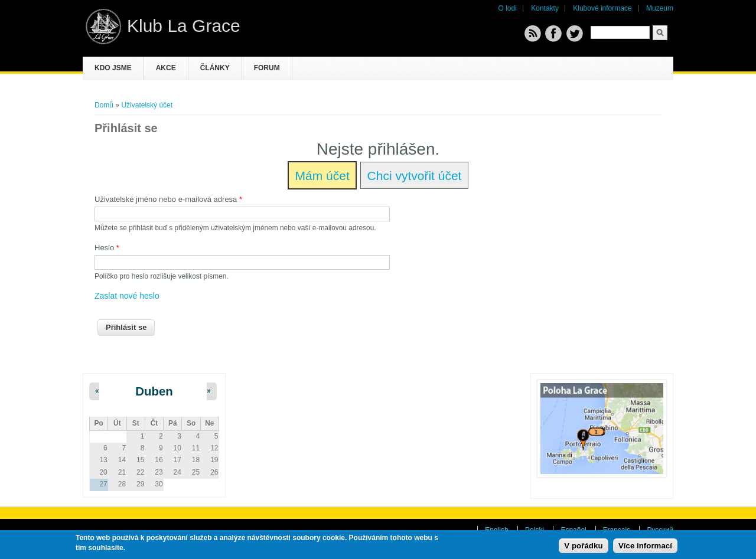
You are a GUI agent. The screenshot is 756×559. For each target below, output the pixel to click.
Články (215, 68)
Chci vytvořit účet (415, 176)
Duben (154, 391)
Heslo (107, 248)
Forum (267, 68)
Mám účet (322, 176)
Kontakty (545, 8)
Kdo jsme (113, 68)
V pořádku (583, 546)
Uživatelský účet (147, 105)
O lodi (508, 8)
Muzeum (660, 8)
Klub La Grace (184, 26)
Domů (104, 105)
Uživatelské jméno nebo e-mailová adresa (168, 199)
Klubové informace (602, 8)
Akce (166, 68)
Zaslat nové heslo (127, 296)
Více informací (645, 546)
